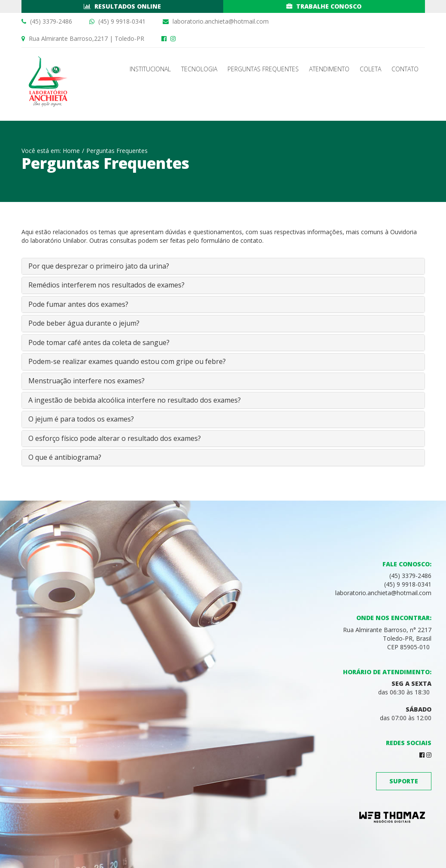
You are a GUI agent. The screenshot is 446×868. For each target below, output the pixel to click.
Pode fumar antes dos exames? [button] (78, 304)
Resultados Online (122, 6)
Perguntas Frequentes (263, 69)
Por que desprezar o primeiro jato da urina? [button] (99, 266)
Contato (405, 69)
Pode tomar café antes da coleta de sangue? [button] (99, 342)
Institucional (150, 69)
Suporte (404, 781)
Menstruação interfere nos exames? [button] (86, 381)
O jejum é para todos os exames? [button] (81, 419)
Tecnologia (199, 69)
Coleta (370, 69)
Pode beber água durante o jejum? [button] (84, 323)
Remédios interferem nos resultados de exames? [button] (106, 285)
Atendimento (329, 69)
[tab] (223, 266)
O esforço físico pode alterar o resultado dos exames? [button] (115, 438)
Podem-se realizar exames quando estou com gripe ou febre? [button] (127, 361)
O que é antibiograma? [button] (65, 457)
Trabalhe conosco (324, 6)
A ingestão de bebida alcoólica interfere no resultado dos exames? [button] (135, 400)
